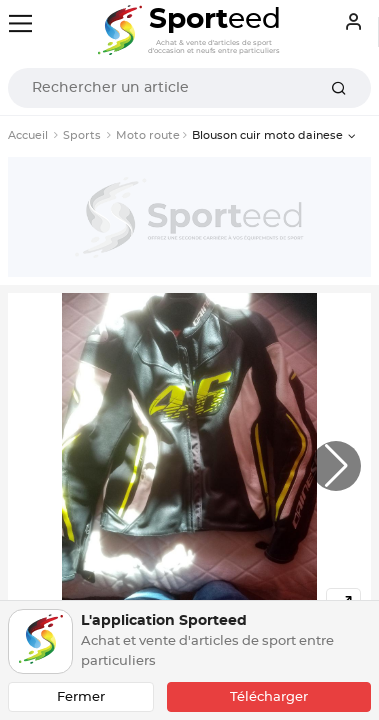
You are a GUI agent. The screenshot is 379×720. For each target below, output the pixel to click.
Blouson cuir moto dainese (267, 135)
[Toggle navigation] (20, 23)
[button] (336, 466)
